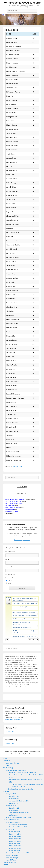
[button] (7, 640)
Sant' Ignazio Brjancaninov (13, 502)
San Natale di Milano (12, 512)
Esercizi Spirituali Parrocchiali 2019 (18, 853)
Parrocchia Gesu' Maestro (24, 3)
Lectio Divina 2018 (15, 841)
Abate (15, 510)
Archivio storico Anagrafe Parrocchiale (18, 817)
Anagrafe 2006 (17, 466)
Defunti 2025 (13, 815)
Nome (8, 559)
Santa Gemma (10, 506)
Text (9, 583)
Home (5, 758)
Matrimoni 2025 (14, 810)
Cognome (9, 567)
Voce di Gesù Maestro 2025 (18, 827)
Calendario (7, 761)
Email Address (10, 552)
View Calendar (33, 640)
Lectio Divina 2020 (15, 836)
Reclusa (16, 506)
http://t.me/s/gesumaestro (22, 540)
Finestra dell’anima (12, 855)
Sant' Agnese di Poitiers (13, 508)
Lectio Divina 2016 (15, 846)
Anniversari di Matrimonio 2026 (19, 801)
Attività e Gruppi (8, 768)
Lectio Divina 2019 (15, 839)
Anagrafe (6, 791)
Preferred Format (11, 578)
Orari (8, 765)
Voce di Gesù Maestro (13, 822)
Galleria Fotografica (9, 862)
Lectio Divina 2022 (15, 832)
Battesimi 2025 (14, 808)
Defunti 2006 (12, 30)
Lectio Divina (10, 829)
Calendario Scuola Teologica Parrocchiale (23, 773)
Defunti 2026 (13, 803)
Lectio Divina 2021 (15, 834)
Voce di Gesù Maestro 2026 (18, 825)
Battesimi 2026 (14, 796)
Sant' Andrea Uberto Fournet (14, 504)
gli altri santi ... (10, 514)
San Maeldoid (10, 510)
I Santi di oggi (22, 487)
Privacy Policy (10, 731)
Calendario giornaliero (13, 763)
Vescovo (24, 502)
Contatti (6, 865)
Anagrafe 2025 (11, 806)
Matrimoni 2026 (14, 799)
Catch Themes (29, 754)
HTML (10, 581)
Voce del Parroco (12, 860)
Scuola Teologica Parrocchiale (16, 770)
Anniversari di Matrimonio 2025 (19, 813)
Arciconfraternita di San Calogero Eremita (20, 789)
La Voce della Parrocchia (11, 820)
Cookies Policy (10, 743)
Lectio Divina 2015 (15, 848)
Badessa (22, 508)
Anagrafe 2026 (11, 794)
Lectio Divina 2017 (15, 843)
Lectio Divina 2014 (15, 851)
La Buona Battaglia (12, 858)
